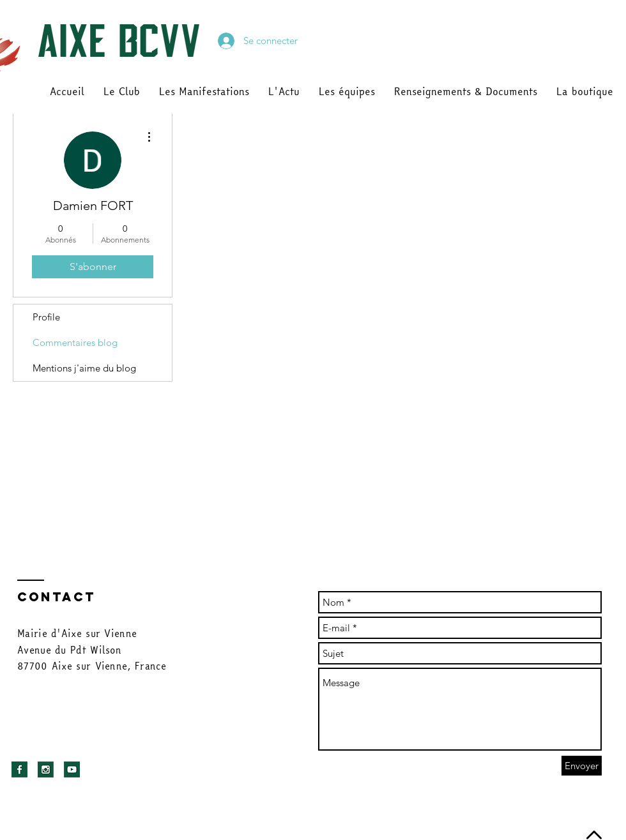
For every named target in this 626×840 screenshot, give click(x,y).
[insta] (46, 769)
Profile (46, 317)
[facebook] (19, 769)
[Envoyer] (582, 766)
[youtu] (72, 769)
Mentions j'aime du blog (84, 368)
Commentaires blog (75, 342)
